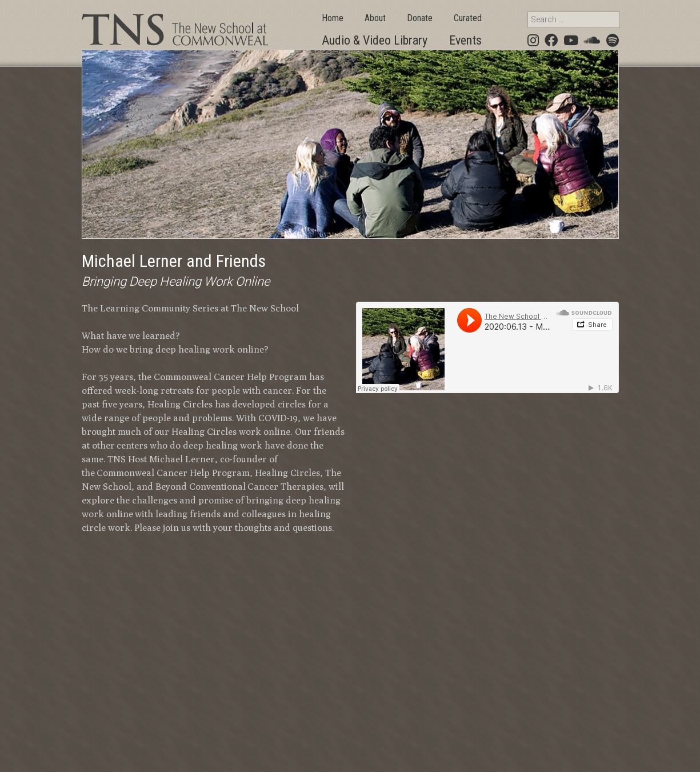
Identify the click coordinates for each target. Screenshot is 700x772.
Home (333, 18)
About (375, 18)
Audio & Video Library (375, 40)
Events (465, 40)
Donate (420, 18)
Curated (468, 18)
